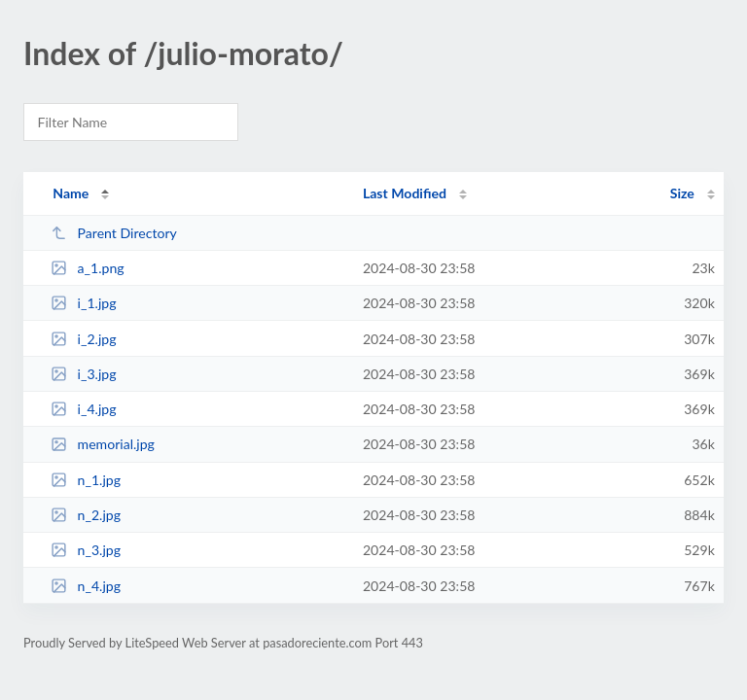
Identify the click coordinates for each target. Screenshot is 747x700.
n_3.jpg (86, 550)
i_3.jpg (83, 374)
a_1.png (87, 268)
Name (71, 193)
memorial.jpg (103, 444)
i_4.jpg (83, 409)
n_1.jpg (86, 480)
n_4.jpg (86, 586)
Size (682, 193)
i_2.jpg (83, 339)
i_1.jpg (83, 303)
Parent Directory (114, 233)
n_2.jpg (86, 515)
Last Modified (405, 193)
